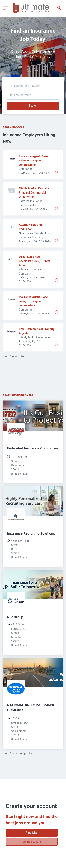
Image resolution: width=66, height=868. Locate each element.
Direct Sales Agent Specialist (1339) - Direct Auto (34, 261)
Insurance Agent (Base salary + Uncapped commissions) (33, 161)
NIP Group (15, 617)
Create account (32, 842)
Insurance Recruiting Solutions (31, 533)
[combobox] (33, 86)
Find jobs (32, 833)
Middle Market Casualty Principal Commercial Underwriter (34, 193)
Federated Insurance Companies (32, 448)
